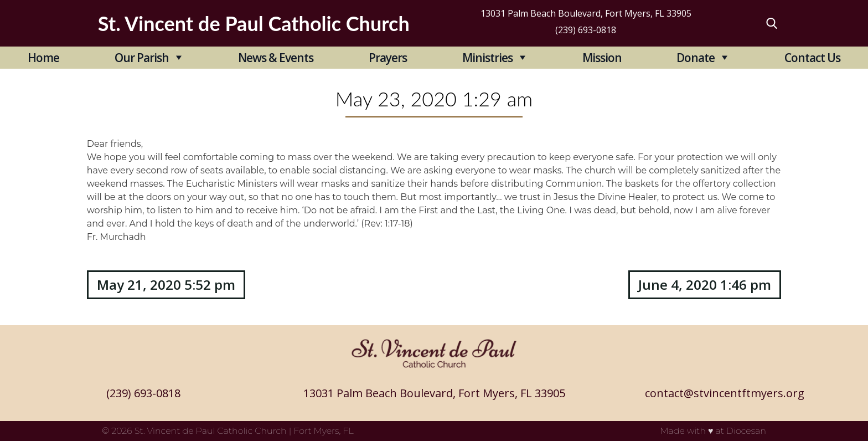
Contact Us (812, 58)
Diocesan (746, 431)
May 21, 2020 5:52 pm (166, 284)
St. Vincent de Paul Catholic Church (211, 431)
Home (43, 58)
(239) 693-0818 (586, 30)
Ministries (487, 58)
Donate (696, 58)
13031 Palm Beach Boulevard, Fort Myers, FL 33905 (586, 13)
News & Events (276, 58)
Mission (602, 58)
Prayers (388, 58)
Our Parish (142, 58)
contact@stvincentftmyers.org (725, 393)
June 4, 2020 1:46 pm (705, 284)
